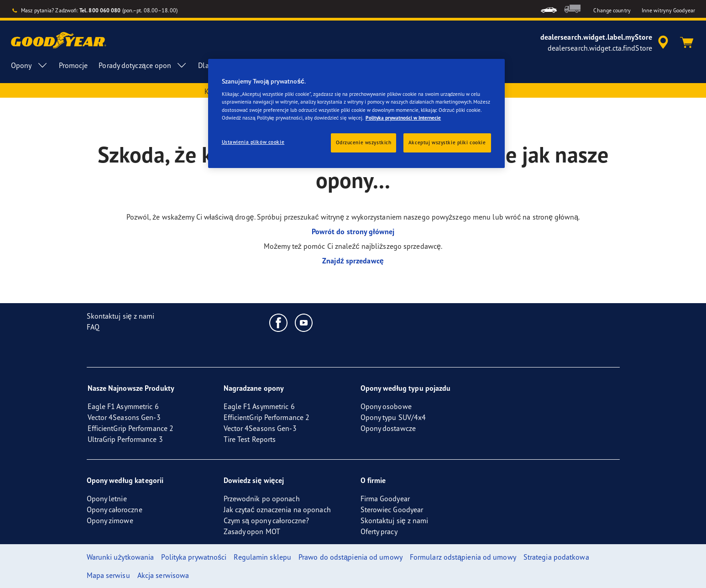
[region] (356, 113)
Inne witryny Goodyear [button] (668, 10)
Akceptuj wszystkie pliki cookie (447, 142)
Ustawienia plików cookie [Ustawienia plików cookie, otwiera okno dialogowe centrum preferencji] (253, 142)
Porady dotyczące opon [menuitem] (143, 65)
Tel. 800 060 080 (100, 10)
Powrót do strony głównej (353, 231)
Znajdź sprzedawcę (353, 261)
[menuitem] (549, 9)
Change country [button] (612, 10)
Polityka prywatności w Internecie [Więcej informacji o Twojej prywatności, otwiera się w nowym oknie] (403, 118)
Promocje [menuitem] (73, 65)
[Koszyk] (687, 42)
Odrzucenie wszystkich (364, 142)
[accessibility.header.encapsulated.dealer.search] (606, 42)
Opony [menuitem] (29, 65)
